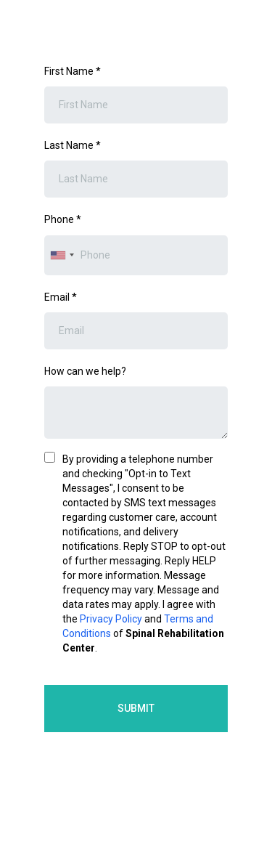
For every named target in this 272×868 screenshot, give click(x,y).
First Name (73, 71)
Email (61, 297)
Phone (63, 219)
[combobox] (62, 255)
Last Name (73, 145)
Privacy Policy (111, 619)
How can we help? (85, 371)
